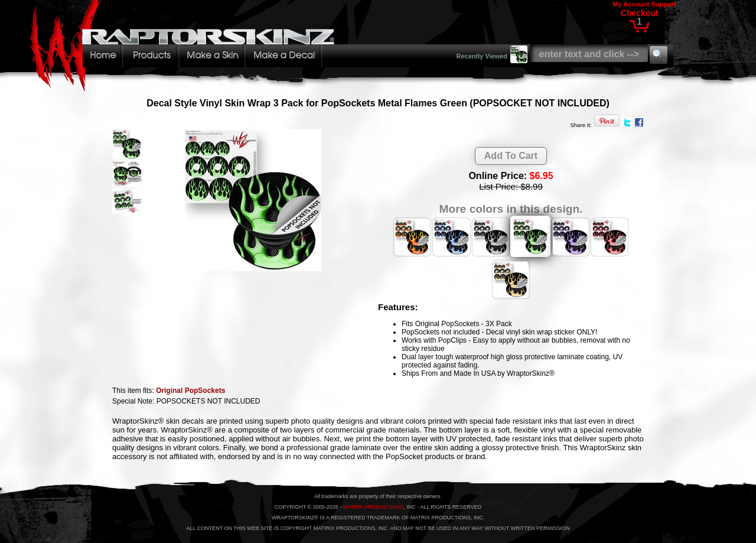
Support (663, 4)
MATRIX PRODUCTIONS (373, 507)
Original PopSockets (190, 391)
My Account (631, 4)
